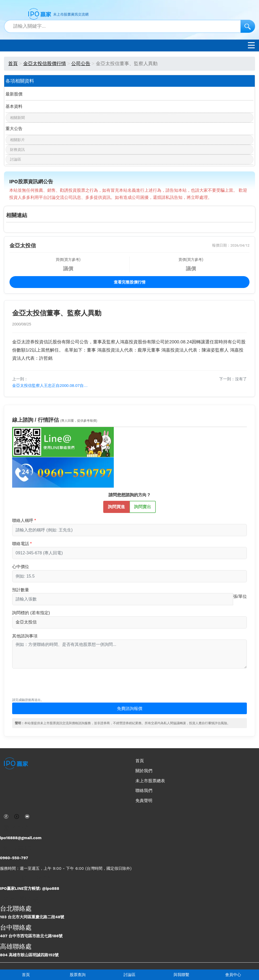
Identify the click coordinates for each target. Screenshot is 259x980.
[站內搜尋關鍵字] (129, 26)
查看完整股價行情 (130, 282)
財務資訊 (17, 150)
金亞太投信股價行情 (45, 64)
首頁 (26, 975)
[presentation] (52, 686)
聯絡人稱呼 (23, 520)
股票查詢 (78, 975)
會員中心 (233, 975)
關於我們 (144, 771)
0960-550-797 (14, 858)
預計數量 (21, 590)
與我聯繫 (181, 975)
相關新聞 (17, 118)
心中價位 (21, 567)
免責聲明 (144, 801)
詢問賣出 (143, 506)
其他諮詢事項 (25, 636)
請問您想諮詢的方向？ (130, 495)
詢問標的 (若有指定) (31, 613)
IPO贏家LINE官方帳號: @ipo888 (30, 888)
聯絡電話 (21, 544)
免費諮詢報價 (130, 708)
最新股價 (14, 94)
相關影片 (17, 140)
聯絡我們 (144, 791)
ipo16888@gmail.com (21, 838)
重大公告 (14, 129)
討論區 (129, 975)
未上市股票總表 (150, 781)
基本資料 (14, 106)
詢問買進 (116, 506)
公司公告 (81, 64)
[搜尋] (248, 26)
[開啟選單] (251, 47)
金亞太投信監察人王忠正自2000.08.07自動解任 (52, 385)
